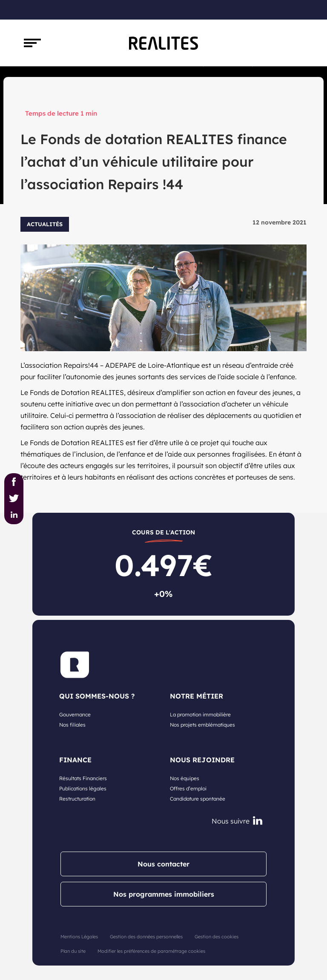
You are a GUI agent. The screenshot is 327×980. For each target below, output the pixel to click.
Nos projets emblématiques (202, 725)
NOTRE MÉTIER (196, 696)
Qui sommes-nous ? (97, 696)
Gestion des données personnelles (146, 937)
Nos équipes (185, 778)
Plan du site (73, 951)
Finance (75, 760)
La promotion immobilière (200, 714)
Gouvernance (75, 714)
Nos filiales (72, 725)
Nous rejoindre (202, 760)
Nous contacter (163, 864)
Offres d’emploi (188, 788)
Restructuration (77, 799)
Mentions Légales (79, 937)
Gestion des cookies (217, 937)
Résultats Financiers (83, 778)
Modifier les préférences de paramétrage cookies (151, 951)
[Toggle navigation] (32, 43)
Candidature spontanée (198, 799)
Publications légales (83, 788)
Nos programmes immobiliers (164, 894)
